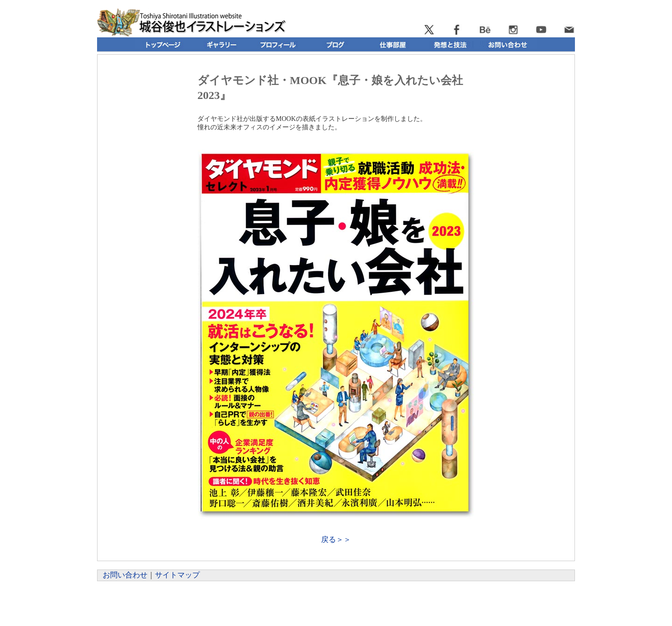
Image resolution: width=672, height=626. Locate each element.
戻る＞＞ (336, 539)
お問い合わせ (125, 575)
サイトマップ (177, 575)
